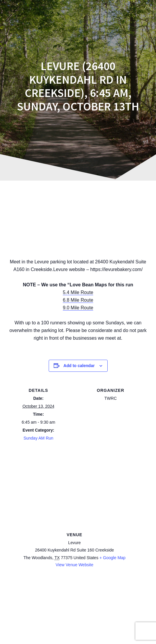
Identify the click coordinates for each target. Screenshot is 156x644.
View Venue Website (75, 565)
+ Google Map (112, 558)
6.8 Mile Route (78, 300)
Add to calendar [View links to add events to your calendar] (79, 366)
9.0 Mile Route (78, 308)
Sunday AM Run (38, 438)
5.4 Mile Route (78, 292)
